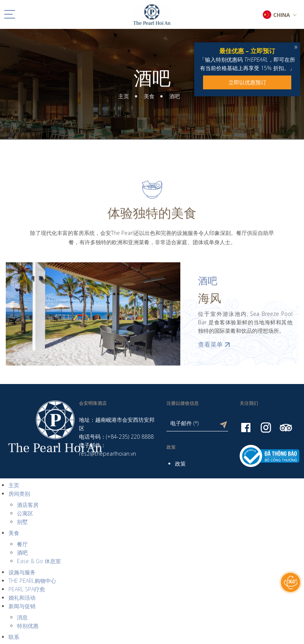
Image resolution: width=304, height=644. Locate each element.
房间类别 (19, 494)
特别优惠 (28, 626)
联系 (14, 637)
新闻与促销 (22, 606)
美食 (149, 96)
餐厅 (22, 544)
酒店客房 (28, 505)
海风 (210, 298)
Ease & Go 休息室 (39, 561)
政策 (180, 464)
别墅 (22, 522)
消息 (22, 617)
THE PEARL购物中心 (32, 581)
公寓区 (25, 513)
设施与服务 (22, 572)
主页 (124, 96)
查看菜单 (215, 344)
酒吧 (152, 78)
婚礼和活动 (22, 598)
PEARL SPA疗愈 (27, 589)
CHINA (282, 15)
